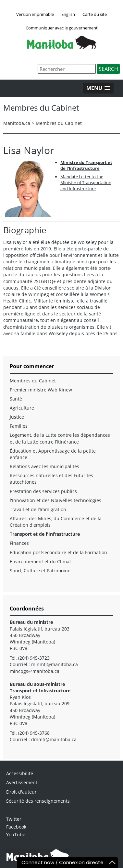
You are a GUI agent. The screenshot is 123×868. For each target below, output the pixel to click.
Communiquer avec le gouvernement (62, 28)
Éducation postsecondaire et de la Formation (58, 552)
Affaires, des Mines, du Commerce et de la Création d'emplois (56, 522)
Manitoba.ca (17, 123)
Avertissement (22, 782)
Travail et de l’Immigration (38, 509)
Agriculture (22, 408)
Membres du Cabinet (59, 123)
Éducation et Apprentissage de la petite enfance (53, 454)
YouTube (16, 835)
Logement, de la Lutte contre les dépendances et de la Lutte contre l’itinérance (60, 438)
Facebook (16, 827)
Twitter (14, 819)
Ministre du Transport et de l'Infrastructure (86, 165)
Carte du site (95, 14)
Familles (19, 426)
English (68, 14)
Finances (19, 543)
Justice (17, 417)
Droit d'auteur (21, 792)
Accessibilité (20, 773)
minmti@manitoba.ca (55, 664)
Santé (16, 399)
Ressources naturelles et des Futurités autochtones (51, 479)
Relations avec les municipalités (44, 466)
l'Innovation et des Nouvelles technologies (55, 500)
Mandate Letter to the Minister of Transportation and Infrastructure (86, 182)
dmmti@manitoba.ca (54, 739)
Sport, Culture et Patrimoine (40, 571)
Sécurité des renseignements (38, 801)
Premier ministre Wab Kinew (41, 390)
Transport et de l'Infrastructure (45, 534)
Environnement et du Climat (40, 561)
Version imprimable (35, 14)
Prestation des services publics (43, 491)
